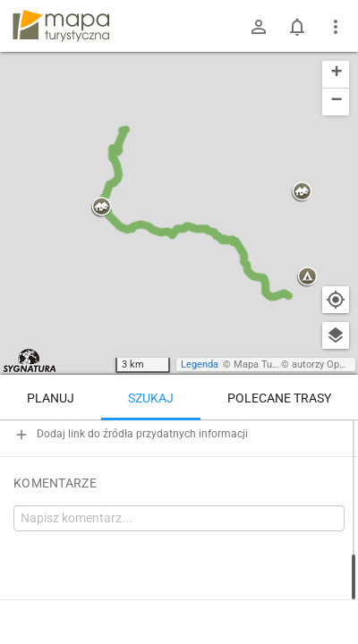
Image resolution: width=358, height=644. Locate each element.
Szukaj (151, 398)
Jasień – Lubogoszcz (98, 597)
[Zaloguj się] (259, 27)
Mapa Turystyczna (274, 364)
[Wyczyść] (336, 440)
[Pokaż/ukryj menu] (336, 27)
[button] (101, 208)
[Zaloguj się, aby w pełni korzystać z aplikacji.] (327, 595)
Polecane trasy (279, 398)
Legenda (200, 364)
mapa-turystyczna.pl (61, 26)
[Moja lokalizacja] (336, 300)
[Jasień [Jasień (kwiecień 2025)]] (107, 496)
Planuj (51, 398)
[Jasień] (286, 534)
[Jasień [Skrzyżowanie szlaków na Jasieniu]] (286, 458)
